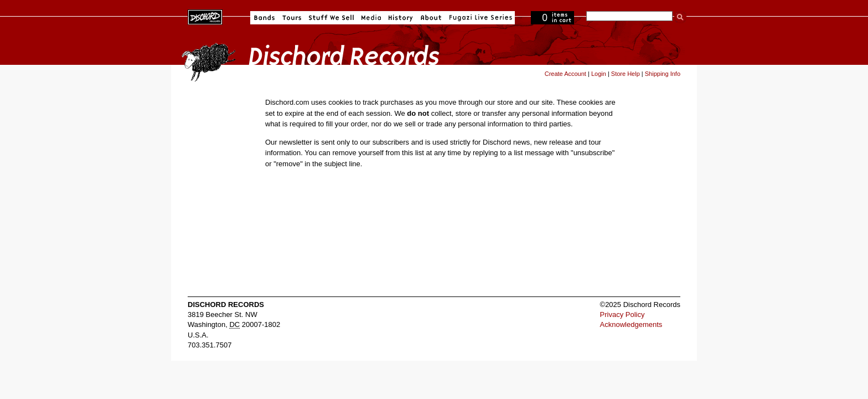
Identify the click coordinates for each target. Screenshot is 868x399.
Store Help (626, 74)
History (401, 18)
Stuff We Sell (331, 18)
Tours (292, 18)
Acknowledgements (631, 324)
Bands (264, 18)
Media (371, 18)
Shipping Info (663, 74)
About (431, 18)
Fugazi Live (479, 18)
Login (599, 74)
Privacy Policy (622, 314)
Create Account (565, 74)
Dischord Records (205, 16)
